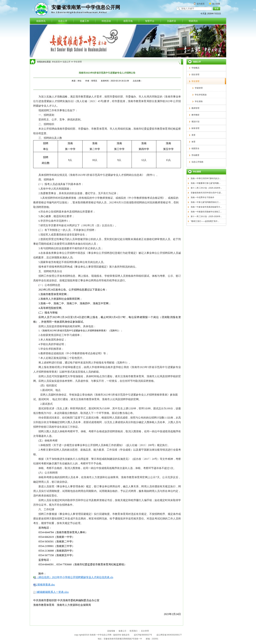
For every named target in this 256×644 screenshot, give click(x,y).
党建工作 (84, 21)
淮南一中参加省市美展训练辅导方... (206, 207)
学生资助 (199, 101)
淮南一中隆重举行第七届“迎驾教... (206, 183)
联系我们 (134, 631)
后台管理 (145, 631)
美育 (193, 135)
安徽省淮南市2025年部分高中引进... (206, 193)
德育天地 (128, 21)
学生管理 (195, 81)
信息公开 (63, 21)
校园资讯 (41, 21)
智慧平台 (150, 21)
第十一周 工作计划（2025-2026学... (206, 216)
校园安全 (195, 148)
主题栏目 (172, 21)
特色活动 (106, 21)
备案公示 (122, 631)
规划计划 (195, 122)
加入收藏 (216, 4)
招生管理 (195, 75)
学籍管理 (199, 88)
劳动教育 (195, 155)
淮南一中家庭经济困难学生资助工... (206, 212)
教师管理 (195, 108)
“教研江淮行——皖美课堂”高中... (205, 221)
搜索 (217, 9)
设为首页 (201, 4)
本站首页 (56, 62)
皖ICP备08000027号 (143, 635)
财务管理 (195, 128)
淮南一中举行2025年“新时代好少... (206, 178)
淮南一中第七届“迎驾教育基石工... (206, 202)
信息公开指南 (197, 162)
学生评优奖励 (201, 95)
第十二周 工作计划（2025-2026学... (206, 188)
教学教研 (195, 115)
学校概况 (195, 68)
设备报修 (111, 631)
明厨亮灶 (193, 21)
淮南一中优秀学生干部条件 (202, 197)
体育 (193, 142)
